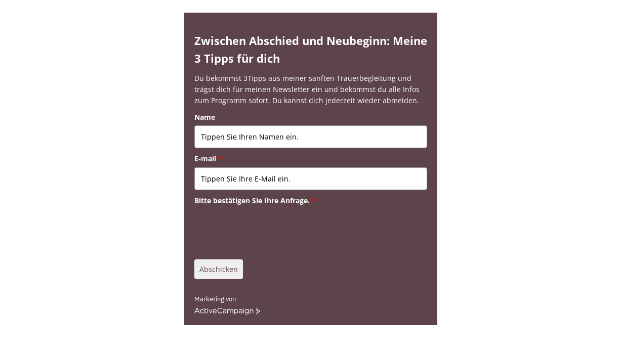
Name (205, 117)
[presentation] (271, 229)
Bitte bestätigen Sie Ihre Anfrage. (255, 200)
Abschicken (219, 269)
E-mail (208, 158)
